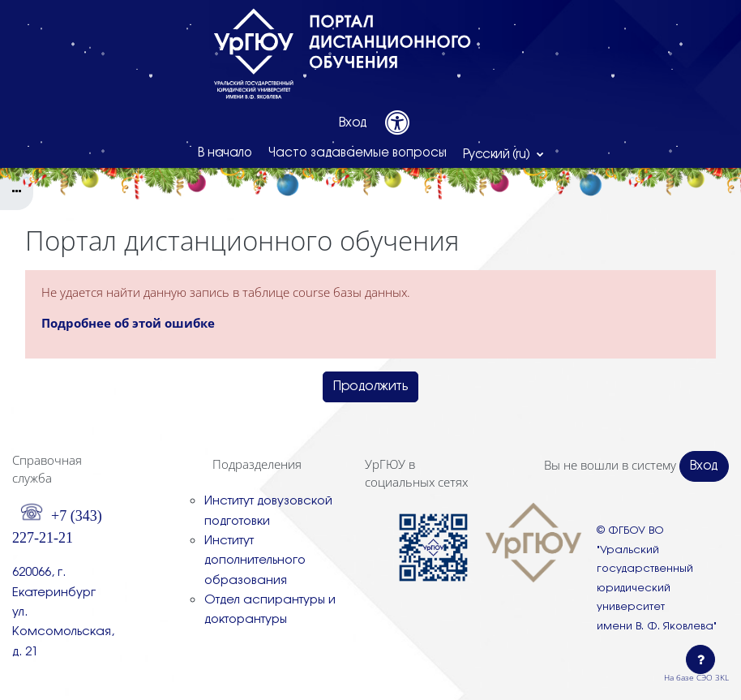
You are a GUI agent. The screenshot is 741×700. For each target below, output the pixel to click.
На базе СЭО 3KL (696, 677)
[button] (503, 154)
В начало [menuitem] (225, 153)
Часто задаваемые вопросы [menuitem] (358, 153)
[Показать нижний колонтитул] (700, 659)
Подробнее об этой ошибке (128, 323)
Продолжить (370, 387)
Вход (353, 123)
